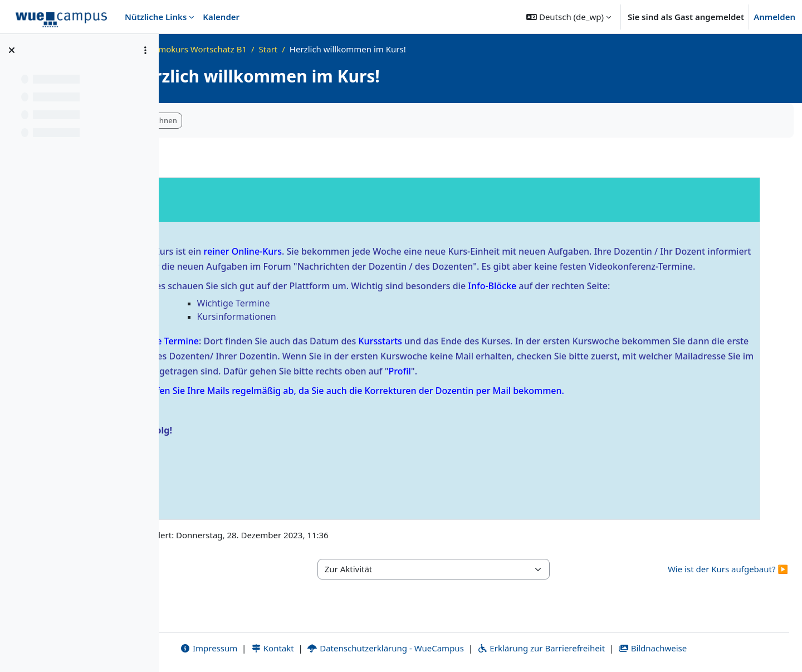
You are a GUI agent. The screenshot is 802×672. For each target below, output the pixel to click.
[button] (569, 17)
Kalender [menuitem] (221, 17)
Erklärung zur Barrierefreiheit (588, 648)
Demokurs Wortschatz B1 (291, 49)
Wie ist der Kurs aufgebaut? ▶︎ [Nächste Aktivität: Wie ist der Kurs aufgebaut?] (728, 584)
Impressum (255, 648)
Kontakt (319, 648)
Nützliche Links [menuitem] (156, 17)
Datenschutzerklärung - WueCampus (432, 648)
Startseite (211, 49)
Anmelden (774, 17)
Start (362, 49)
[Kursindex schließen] (12, 50)
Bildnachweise (699, 648)
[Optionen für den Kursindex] (145, 50)
